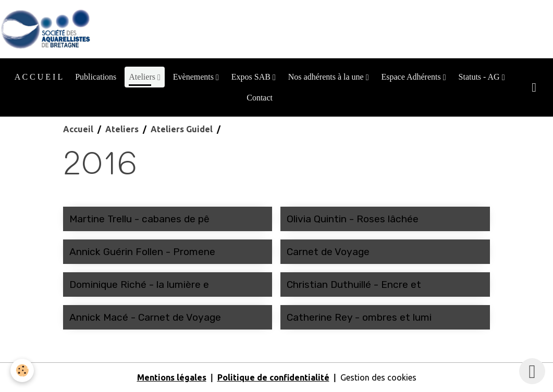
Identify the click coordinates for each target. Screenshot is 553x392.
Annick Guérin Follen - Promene (142, 252)
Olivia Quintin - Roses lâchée (353, 219)
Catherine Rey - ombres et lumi (359, 317)
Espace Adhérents (412, 77)
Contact (260, 98)
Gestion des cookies (378, 377)
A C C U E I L (39, 77)
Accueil (78, 129)
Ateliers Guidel (182, 129)
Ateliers (143, 77)
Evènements (194, 77)
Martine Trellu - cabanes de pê (139, 219)
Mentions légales (172, 377)
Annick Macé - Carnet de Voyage (145, 317)
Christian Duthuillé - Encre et (354, 284)
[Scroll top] (532, 371)
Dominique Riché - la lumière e (139, 284)
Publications (96, 77)
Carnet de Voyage (328, 252)
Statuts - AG (480, 77)
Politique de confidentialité (273, 377)
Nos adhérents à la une (327, 77)
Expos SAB (252, 77)
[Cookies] (22, 370)
